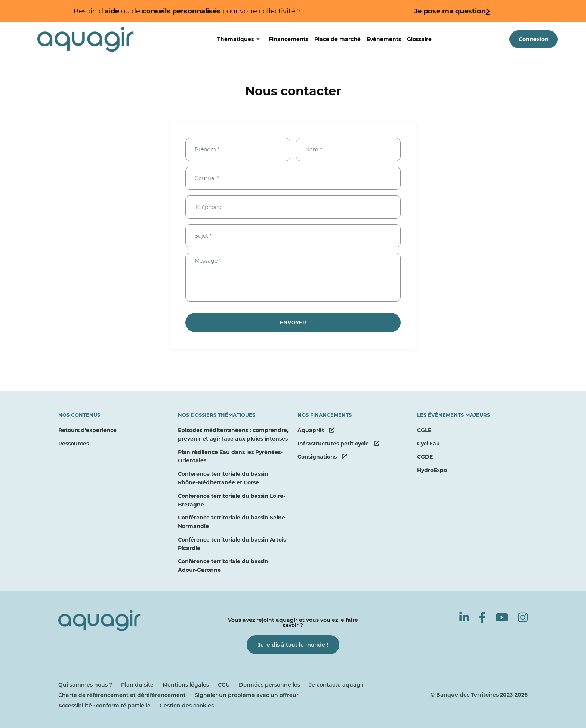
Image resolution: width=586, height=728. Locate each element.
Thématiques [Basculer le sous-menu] (241, 39)
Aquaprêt (316, 430)
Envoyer (293, 323)
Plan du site (137, 685)
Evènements (384, 39)
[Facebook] (482, 618)
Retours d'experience (87, 430)
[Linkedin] (464, 618)
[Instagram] (523, 618)
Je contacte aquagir (337, 685)
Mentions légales (186, 685)
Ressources (74, 444)
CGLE (424, 430)
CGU (224, 685)
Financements (289, 39)
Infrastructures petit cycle (338, 444)
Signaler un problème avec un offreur (247, 695)
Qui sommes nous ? (85, 685)
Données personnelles (269, 685)
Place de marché (337, 39)
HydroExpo (432, 470)
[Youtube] (502, 618)
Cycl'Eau (428, 444)
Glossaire (419, 39)
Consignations (322, 457)
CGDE (425, 457)
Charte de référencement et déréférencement (122, 695)
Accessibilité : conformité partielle (104, 706)
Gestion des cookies (187, 706)
